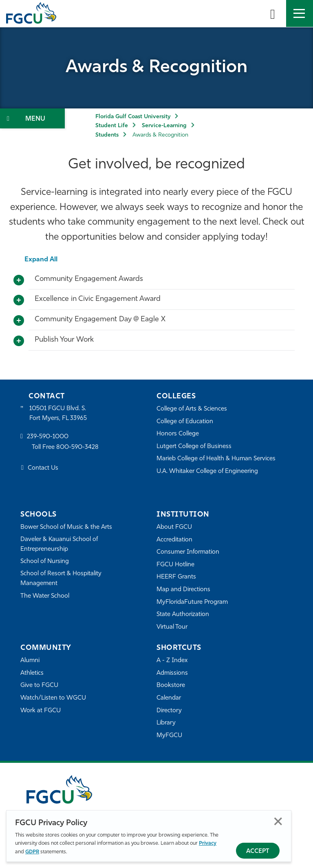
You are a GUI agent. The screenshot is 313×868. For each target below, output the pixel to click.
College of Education (185, 422)
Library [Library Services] (166, 723)
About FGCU (174, 527)
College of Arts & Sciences (192, 409)
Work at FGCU (41, 711)
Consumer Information (188, 552)
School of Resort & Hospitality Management (61, 579)
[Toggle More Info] (19, 280)
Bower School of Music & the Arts (66, 527)
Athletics (32, 673)
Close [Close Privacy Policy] (278, 821)
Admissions (172, 673)
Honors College (178, 434)
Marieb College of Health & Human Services (216, 459)
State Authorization (183, 615)
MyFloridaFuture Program (192, 602)
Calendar (169, 698)
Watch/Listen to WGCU (53, 698)
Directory (169, 711)
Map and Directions (183, 590)
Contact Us (43, 468)
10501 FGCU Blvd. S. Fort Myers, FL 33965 (58, 414)
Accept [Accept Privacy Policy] (258, 851)
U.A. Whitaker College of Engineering (207, 472)
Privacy (208, 843)
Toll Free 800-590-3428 (65, 447)
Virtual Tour (172, 627)
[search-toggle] (273, 13)
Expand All (41, 260)
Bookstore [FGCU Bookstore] (171, 686)
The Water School (45, 596)
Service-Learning (164, 126)
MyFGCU (169, 736)
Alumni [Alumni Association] (30, 661)
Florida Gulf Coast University (133, 117)
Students (107, 135)
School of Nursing (45, 562)
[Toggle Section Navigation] (32, 118)
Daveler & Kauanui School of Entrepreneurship (60, 544)
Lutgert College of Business (194, 447)
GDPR (32, 852)
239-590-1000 (48, 437)
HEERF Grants (176, 577)
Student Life (112, 126)
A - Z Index (172, 661)
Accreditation (174, 540)
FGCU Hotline (175, 565)
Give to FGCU (39, 686)
